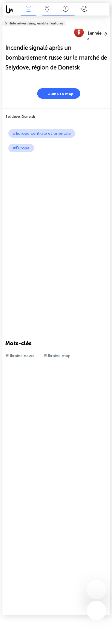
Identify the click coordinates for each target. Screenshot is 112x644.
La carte (47, 9)
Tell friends (107, 20)
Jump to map (57, 93)
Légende (84, 9)
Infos (28, 9)
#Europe (21, 148)
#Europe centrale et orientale (42, 133)
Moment (66, 9)
